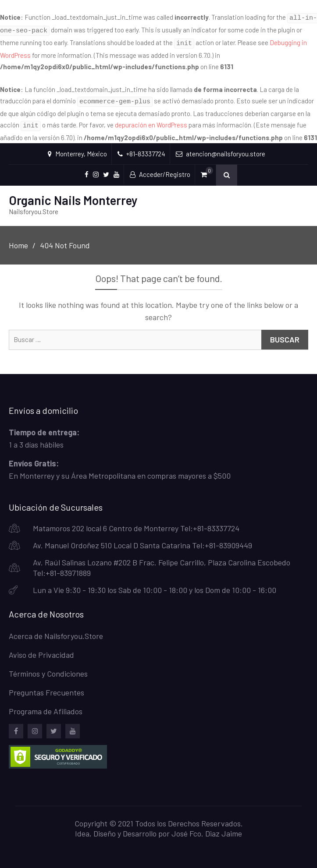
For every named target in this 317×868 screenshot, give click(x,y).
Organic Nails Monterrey (73, 194)
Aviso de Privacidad (41, 648)
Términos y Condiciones (48, 667)
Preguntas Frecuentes (46, 686)
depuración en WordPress (151, 120)
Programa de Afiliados (46, 705)
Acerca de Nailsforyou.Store (56, 629)
